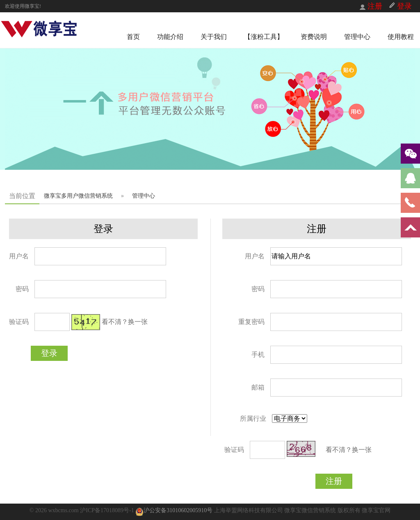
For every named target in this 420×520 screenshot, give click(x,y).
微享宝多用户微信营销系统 (78, 196)
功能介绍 (170, 37)
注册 (334, 481)
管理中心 (357, 37)
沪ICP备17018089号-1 (108, 510)
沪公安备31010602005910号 (174, 510)
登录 (49, 353)
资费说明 (314, 37)
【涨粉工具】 (264, 37)
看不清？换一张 (125, 322)
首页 (133, 37)
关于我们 (214, 37)
